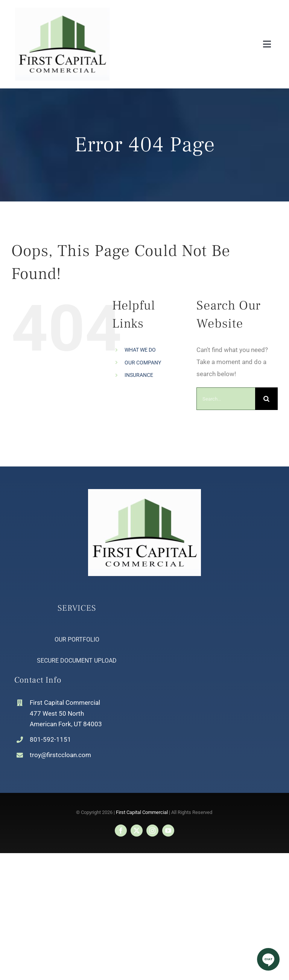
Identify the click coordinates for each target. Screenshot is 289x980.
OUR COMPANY (143, 363)
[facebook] (121, 831)
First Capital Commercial (142, 812)
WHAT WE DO (140, 350)
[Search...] (226, 399)
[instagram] (152, 831)
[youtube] (168, 831)
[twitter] (137, 831)
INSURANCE (139, 375)
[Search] (266, 399)
